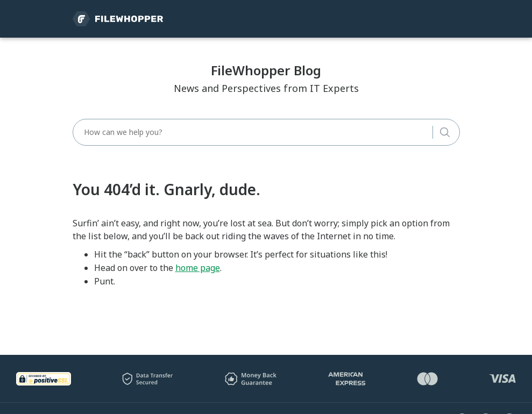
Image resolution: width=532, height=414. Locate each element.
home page (198, 268)
